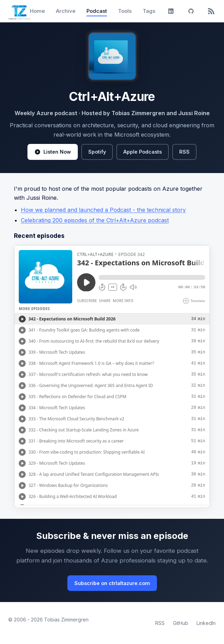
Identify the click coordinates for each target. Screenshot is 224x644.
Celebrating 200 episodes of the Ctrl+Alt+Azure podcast (95, 220)
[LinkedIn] (171, 11)
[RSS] (211, 11)
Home (37, 11)
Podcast (97, 11)
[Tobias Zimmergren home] (19, 11)
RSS (184, 152)
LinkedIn (206, 623)
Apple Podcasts (143, 152)
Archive (66, 11)
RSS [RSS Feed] (160, 623)
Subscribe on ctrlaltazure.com (112, 583)
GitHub (181, 623)
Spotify (97, 152)
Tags (149, 11)
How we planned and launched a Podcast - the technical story (103, 210)
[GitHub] (191, 11)
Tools (125, 11)
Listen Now (53, 152)
